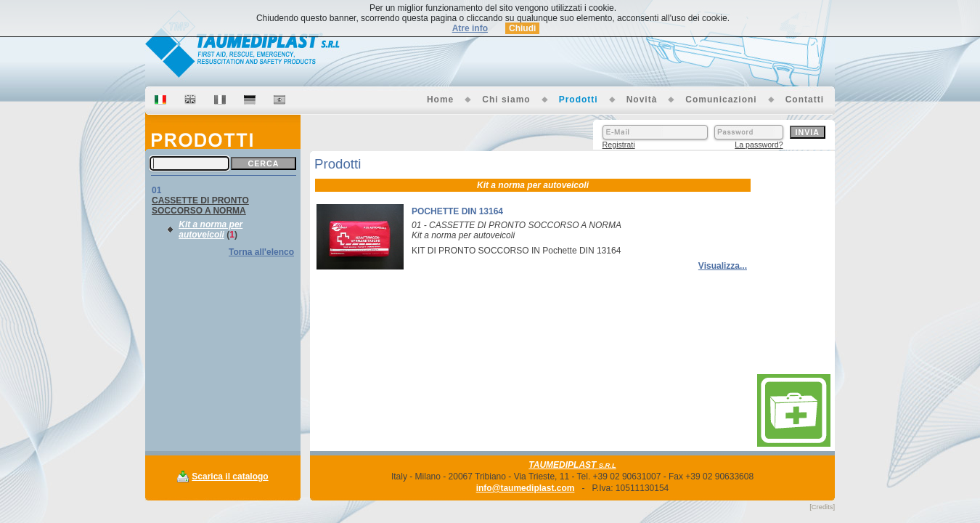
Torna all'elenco (261, 252)
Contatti (805, 100)
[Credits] (822, 507)
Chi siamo (506, 100)
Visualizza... (723, 266)
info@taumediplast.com (526, 488)
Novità (642, 100)
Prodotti (579, 100)
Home (440, 100)
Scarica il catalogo (230, 477)
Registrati (619, 145)
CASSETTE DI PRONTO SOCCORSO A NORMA (200, 206)
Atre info (470, 28)
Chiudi (522, 28)
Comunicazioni (721, 100)
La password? (759, 145)
